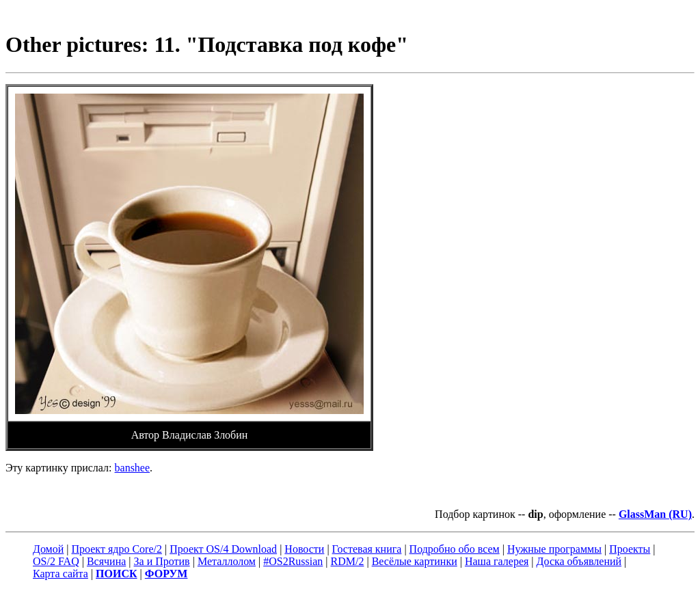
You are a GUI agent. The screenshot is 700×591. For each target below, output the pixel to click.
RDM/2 (348, 561)
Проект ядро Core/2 (117, 549)
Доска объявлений (579, 561)
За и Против (162, 561)
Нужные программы (554, 549)
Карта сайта (60, 574)
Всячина (106, 561)
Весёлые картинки (415, 561)
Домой (48, 549)
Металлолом (227, 561)
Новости (304, 549)
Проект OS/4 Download (223, 549)
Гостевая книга (367, 549)
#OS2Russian (293, 561)
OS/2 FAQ (56, 561)
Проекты (630, 549)
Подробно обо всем (455, 549)
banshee (133, 468)
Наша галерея (497, 561)
